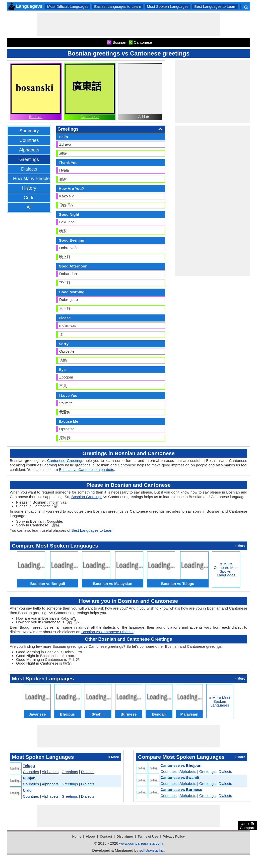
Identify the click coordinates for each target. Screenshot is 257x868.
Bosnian (36, 117)
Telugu (29, 766)
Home (77, 836)
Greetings (29, 159)
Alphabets (29, 150)
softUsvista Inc (152, 850)
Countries (29, 140)
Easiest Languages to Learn (118, 6)
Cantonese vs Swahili (180, 777)
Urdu (27, 790)
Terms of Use (148, 836)
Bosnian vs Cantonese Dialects (107, 632)
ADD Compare (248, 826)
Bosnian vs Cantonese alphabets (86, 470)
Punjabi (30, 778)
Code (29, 198)
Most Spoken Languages (168, 6)
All (29, 207)
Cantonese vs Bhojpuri (181, 765)
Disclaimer (125, 836)
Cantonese (90, 117)
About (91, 836)
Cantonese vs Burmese (181, 790)
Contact (106, 836)
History (29, 188)
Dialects (29, 169)
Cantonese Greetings (65, 460)
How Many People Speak (38, 179)
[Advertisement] (128, 24)
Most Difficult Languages (68, 6)
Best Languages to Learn (215, 6)
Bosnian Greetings (87, 497)
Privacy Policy (174, 836)
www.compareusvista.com (141, 843)
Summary (29, 131)
